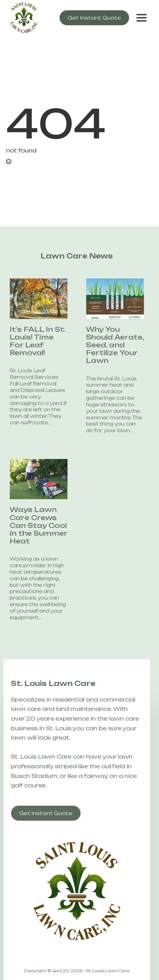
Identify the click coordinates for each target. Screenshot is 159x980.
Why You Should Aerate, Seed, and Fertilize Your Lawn (110, 345)
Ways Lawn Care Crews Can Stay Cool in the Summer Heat (33, 525)
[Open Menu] (142, 18)
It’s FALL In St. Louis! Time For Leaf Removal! (32, 341)
